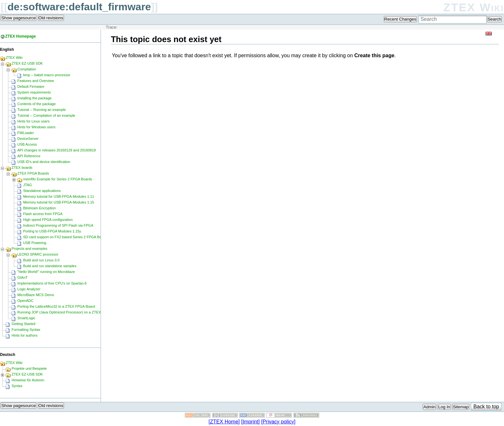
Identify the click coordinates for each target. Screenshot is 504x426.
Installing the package (34, 98)
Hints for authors (25, 335)
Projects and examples (29, 249)
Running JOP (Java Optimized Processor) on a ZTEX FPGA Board (69, 312)
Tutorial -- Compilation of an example (46, 115)
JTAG (27, 185)
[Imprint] (250, 422)
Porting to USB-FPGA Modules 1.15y (52, 231)
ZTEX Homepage (20, 36)
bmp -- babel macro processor (47, 75)
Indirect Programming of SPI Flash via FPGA (58, 225)
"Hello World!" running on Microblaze (46, 272)
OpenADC (25, 301)
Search (494, 19)
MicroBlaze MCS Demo (36, 295)
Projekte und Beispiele (29, 368)
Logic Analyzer (29, 289)
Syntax (17, 386)
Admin (429, 407)
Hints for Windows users (36, 127)
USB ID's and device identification (44, 162)
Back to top (486, 407)
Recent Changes (400, 19)
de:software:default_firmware (79, 7)
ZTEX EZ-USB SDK (27, 63)
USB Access (27, 144)
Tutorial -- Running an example (42, 110)
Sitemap (461, 407)
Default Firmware (31, 86)
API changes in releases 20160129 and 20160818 (57, 150)
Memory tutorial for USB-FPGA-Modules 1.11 (59, 196)
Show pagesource (18, 18)
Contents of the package (36, 104)
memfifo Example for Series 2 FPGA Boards (58, 179)
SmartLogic (26, 318)
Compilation (27, 69)
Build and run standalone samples (50, 266)
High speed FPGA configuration (48, 220)
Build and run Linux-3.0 (41, 260)
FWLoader (26, 133)
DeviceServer (28, 139)
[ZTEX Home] (224, 422)
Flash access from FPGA (43, 214)
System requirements (34, 92)
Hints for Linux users (33, 121)
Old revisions (51, 18)
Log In (444, 407)
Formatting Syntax (26, 330)
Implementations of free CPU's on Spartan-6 (52, 283)
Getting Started (23, 324)
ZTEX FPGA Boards (33, 173)
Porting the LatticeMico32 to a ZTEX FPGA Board (56, 306)
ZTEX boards (22, 168)
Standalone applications (42, 191)
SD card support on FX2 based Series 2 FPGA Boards (66, 237)
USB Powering (35, 243)
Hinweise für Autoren (28, 380)
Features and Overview (36, 81)
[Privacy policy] (278, 422)
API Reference (29, 156)
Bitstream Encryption (39, 208)
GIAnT (22, 277)
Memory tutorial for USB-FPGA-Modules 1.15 (59, 202)
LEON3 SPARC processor (38, 254)
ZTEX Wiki (474, 7)
